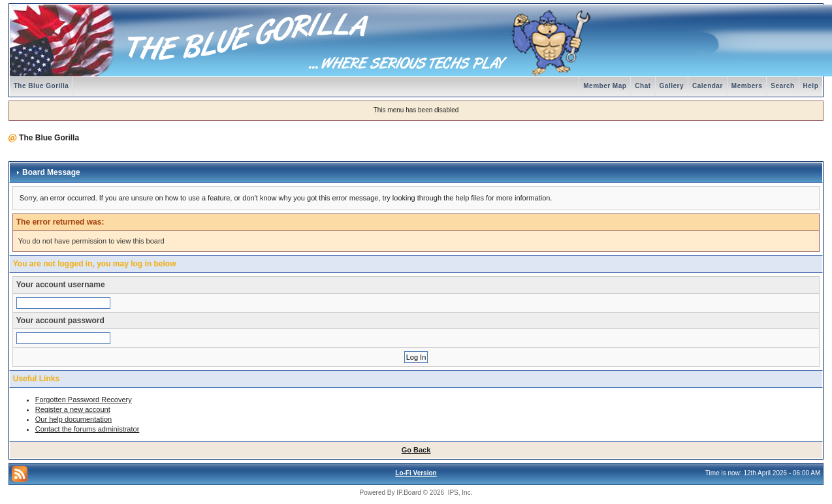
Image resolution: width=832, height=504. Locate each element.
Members (747, 86)
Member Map (605, 86)
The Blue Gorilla (41, 86)
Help (811, 86)
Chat (643, 86)
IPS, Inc (459, 493)
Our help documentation (73, 419)
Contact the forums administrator (88, 429)
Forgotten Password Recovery (84, 400)
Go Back (416, 450)
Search (782, 86)
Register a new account (73, 409)
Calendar (708, 86)
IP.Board (409, 493)
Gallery (672, 86)
